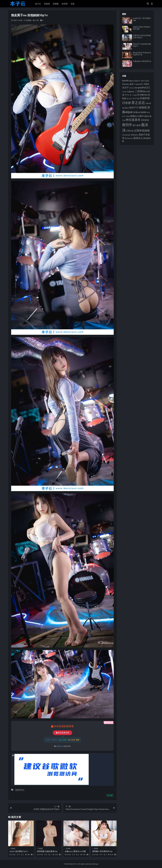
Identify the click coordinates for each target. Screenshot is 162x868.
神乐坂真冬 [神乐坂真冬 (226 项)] (133, 120)
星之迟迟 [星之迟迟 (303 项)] (138, 103)
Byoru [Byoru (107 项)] (132, 81)
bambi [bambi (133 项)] (125, 81)
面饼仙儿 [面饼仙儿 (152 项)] (138, 138)
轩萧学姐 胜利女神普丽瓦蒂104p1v (142, 36)
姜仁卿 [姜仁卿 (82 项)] (129, 99)
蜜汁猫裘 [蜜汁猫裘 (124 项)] (137, 125)
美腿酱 (29, 20)
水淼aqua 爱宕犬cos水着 (75, 851)
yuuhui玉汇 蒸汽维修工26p (142, 19)
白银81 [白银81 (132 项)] (141, 116)
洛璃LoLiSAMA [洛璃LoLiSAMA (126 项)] (140, 112)
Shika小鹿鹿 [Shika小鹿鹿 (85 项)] (133, 88)
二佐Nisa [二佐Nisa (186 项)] (140, 91)
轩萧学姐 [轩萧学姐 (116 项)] (130, 131)
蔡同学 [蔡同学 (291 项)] (127, 125)
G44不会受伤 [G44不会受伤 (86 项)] (145, 81)
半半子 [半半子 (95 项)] (127, 95)
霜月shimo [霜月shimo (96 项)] (129, 138)
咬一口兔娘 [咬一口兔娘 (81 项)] (133, 95)
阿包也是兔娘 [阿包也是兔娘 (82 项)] (126, 135)
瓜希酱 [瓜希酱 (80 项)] (128, 116)
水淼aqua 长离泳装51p (142, 61)
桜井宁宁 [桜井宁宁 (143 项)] (134, 108)
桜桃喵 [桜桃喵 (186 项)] (143, 107)
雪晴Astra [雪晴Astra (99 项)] (135, 135)
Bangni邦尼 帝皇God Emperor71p (142, 54)
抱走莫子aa (20, 790)
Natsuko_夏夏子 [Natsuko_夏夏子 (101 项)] (128, 84)
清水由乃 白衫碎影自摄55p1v (142, 45)
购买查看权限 (62, 733)
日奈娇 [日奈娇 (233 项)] (127, 103)
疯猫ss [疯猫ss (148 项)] (134, 116)
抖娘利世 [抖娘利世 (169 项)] (145, 98)
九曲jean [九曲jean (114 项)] (130, 91)
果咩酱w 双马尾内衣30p (102, 851)
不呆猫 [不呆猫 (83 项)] (124, 92)
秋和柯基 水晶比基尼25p (47, 851)
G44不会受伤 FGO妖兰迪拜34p (142, 28)
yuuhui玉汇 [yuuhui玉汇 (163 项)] (144, 87)
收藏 (110, 795)
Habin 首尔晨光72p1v (19, 851)
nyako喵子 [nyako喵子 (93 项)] (139, 84)
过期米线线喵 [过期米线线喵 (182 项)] (142, 130)
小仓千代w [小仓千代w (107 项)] (135, 98)
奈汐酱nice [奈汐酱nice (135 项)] (142, 95)
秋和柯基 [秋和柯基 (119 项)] (145, 120)
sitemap (95, 864)
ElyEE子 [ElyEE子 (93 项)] (137, 81)
